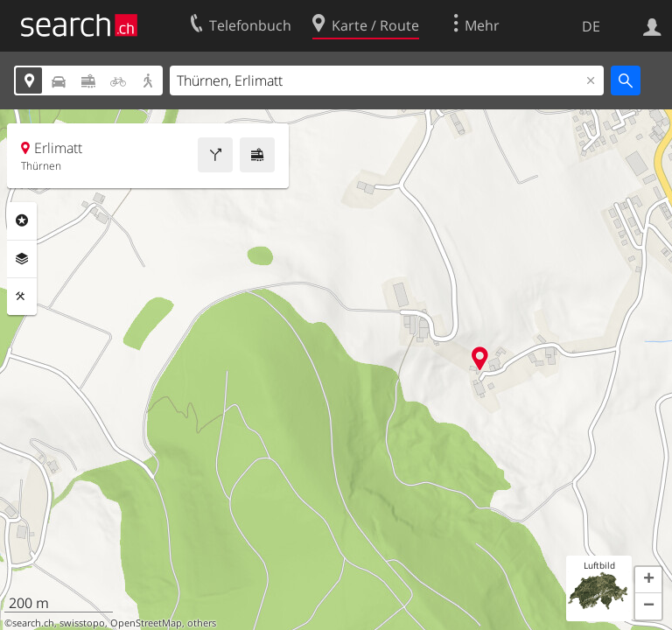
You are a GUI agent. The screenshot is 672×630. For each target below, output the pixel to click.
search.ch (33, 623)
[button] (648, 580)
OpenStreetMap (146, 623)
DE (591, 26)
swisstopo (82, 623)
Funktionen (22, 297)
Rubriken (22, 220)
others (202, 623)
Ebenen (22, 259)
